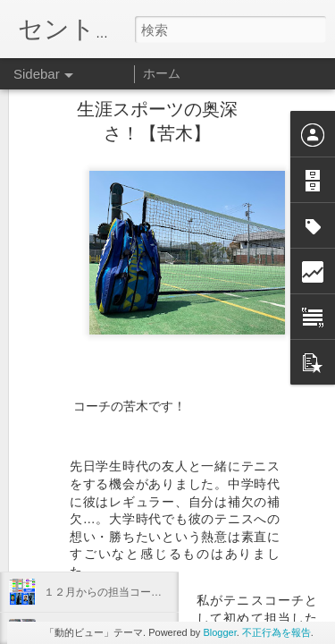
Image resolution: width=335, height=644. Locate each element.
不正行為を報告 (276, 632)
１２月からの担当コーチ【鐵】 (119, 592)
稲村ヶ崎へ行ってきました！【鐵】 (130, 471)
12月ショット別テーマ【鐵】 (114, 512)
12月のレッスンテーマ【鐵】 (114, 552)
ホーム (162, 73)
